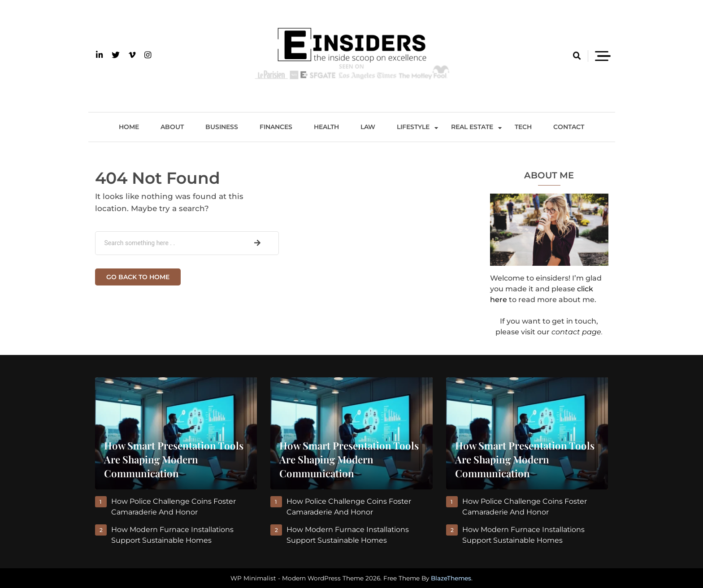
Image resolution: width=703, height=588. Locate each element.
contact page (576, 332)
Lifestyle (413, 127)
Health (326, 127)
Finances (276, 127)
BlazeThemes (451, 578)
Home (129, 127)
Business (222, 127)
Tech (523, 127)
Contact (569, 127)
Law (368, 127)
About (172, 127)
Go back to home (138, 277)
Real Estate (472, 127)
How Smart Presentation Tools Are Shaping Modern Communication (174, 459)
